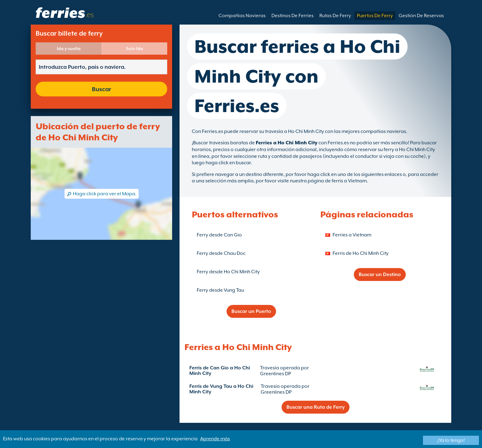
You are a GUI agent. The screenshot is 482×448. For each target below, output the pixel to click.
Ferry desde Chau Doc (221, 253)
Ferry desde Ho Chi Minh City (228, 272)
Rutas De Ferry (335, 16)
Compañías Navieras (242, 16)
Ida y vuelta (69, 49)
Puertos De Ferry (375, 16)
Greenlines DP (275, 374)
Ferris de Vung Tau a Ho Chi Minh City (221, 389)
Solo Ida (134, 49)
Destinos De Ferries (292, 16)
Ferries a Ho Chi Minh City (287, 143)
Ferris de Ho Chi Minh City (361, 253)
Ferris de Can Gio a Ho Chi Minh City (220, 371)
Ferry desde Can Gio (219, 235)
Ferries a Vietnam (352, 235)
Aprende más (215, 439)
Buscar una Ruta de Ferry (316, 407)
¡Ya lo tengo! (451, 440)
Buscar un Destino (380, 275)
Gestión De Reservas (421, 16)
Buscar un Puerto (251, 311)
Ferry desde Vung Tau (220, 290)
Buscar (101, 89)
